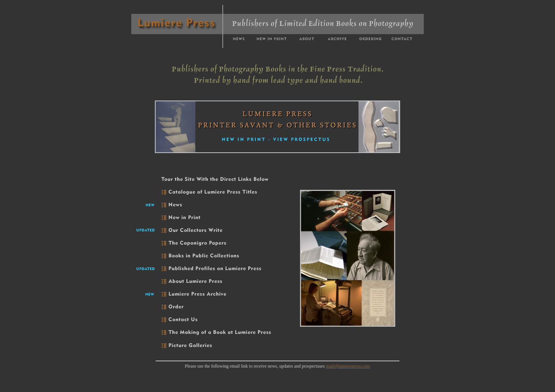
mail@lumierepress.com (348, 366)
